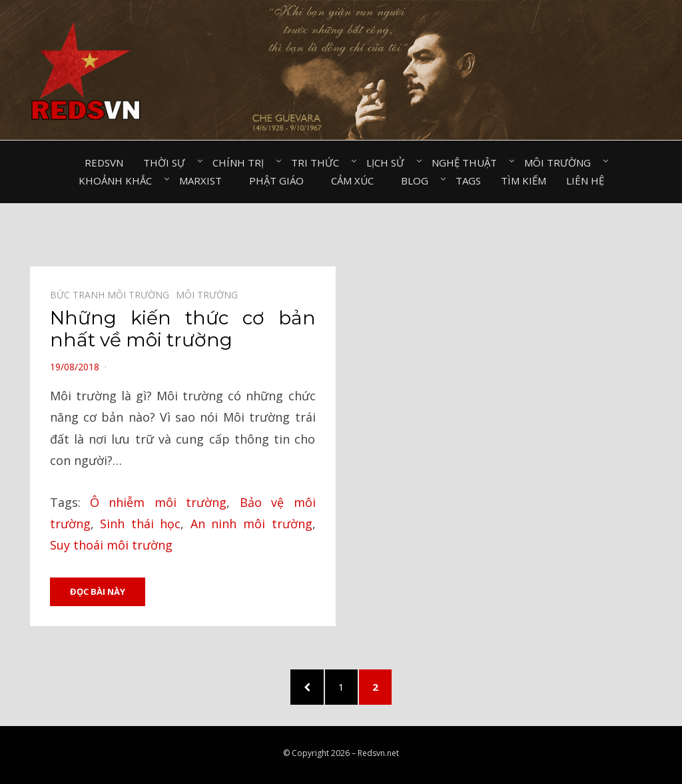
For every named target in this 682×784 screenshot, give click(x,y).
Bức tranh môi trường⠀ (113, 295)
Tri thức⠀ (319, 163)
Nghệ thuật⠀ (468, 163)
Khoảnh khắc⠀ (119, 181)
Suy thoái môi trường (111, 545)
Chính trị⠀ (242, 163)
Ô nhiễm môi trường (158, 502)
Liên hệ (585, 181)
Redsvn (104, 163)
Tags (468, 181)
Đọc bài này (98, 591)
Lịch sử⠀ (389, 163)
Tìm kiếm (523, 181)
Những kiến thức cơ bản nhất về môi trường (183, 329)
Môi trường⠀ (561, 163)
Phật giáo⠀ (280, 181)
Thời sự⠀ (168, 163)
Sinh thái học (140, 524)
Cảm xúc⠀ (356, 181)
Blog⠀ (418, 181)
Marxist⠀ (204, 181)
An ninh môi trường (251, 524)
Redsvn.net (378, 753)
